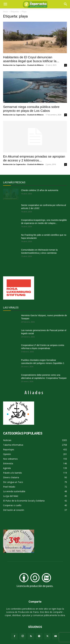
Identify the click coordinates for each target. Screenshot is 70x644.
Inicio (5, 12)
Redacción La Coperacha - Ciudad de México (23, 65)
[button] (66, 4)
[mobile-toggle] (5, 4)
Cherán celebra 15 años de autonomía (40, 190)
